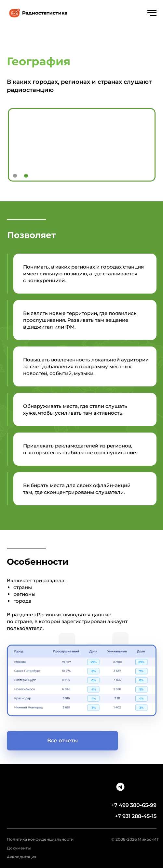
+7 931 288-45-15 (136, 816)
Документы (19, 848)
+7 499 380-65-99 (134, 805)
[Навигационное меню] (152, 13)
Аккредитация (22, 857)
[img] (120, 787)
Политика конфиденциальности (40, 839)
